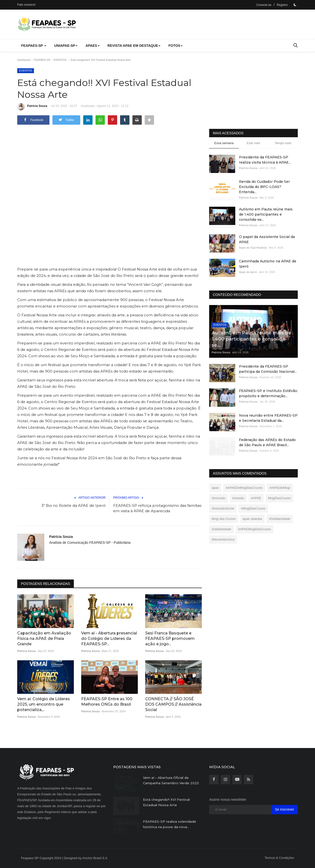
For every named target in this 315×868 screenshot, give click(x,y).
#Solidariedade (280, 519)
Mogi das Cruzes (224, 519)
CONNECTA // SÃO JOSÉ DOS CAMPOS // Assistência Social (173, 704)
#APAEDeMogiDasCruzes (244, 488)
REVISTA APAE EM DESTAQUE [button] (134, 46)
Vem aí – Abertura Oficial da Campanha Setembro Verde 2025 (171, 780)
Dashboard (24, 60)
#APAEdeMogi (280, 488)
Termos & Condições (279, 858)
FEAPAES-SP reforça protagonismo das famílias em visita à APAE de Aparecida (157, 508)
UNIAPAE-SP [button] (66, 46)
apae (215, 488)
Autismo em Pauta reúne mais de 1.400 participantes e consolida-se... (266, 214)
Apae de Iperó (248, 272)
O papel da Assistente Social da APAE (267, 239)
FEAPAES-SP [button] (34, 46)
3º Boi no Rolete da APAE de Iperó (73, 505)
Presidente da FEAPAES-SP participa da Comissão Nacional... (268, 369)
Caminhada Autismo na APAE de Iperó (268, 264)
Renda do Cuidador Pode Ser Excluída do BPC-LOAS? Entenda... (264, 187)
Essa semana (224, 143)
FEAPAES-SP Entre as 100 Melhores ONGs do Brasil (107, 702)
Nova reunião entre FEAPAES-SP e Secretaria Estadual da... (268, 418)
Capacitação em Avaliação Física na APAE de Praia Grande (44, 638)
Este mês (253, 143)
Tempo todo (283, 143)
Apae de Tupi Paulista (253, 248)
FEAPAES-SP (42, 60)
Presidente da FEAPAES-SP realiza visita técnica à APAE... (265, 160)
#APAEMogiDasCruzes (255, 529)
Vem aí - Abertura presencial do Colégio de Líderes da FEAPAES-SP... (109, 638)
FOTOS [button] (175, 46)
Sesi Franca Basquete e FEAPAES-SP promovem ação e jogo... (170, 638)
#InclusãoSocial (223, 508)
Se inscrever (284, 809)
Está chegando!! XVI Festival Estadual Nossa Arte (166, 802)
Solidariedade (221, 529)
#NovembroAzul (223, 539)
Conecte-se (264, 5)
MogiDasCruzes (279, 498)
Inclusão (238, 498)
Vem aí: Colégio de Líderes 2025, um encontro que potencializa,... (44, 704)
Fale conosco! (26, 5)
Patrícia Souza (32, 107)
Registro (282, 5)
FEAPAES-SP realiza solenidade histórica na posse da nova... (170, 824)
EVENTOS (60, 60)
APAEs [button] (92, 46)
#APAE (256, 498)
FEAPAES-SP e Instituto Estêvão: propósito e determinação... (268, 393)
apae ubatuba (252, 519)
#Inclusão (219, 498)
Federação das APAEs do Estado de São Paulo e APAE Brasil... (267, 442)
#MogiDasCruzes (253, 508)
